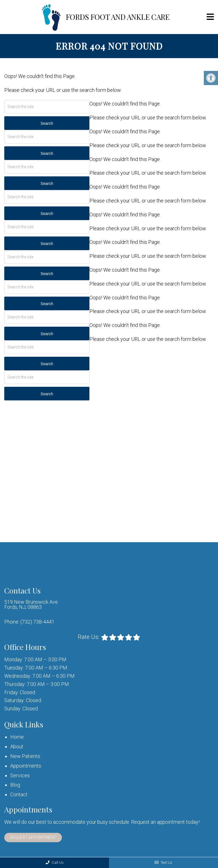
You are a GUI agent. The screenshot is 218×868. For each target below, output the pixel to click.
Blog (15, 785)
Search (47, 123)
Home (17, 737)
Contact (19, 794)
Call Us (55, 862)
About (17, 746)
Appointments (26, 766)
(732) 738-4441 (37, 622)
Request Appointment (33, 837)
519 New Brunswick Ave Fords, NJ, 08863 (31, 605)
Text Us (163, 862)
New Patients (25, 756)
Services (20, 775)
